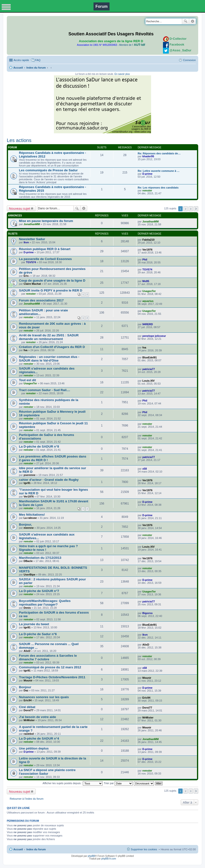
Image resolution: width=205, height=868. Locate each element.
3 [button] (191, 209)
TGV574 (31, 262)
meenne (29, 528)
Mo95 (146, 281)
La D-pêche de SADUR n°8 (39, 446)
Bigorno (147, 613)
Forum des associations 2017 (41, 300)
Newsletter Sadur (32, 239)
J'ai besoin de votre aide (38, 717)
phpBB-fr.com (109, 859)
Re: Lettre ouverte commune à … (159, 171)
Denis (27, 608)
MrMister (29, 720)
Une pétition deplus (34, 748)
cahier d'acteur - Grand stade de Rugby (49, 480)
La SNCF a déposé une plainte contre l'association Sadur (47, 772)
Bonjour (25, 687)
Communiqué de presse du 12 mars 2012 (50, 667)
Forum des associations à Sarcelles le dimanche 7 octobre (48, 657)
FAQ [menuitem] (38, 60)
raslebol (29, 734)
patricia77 (149, 369)
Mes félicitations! (32, 515)
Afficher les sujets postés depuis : (73, 783)
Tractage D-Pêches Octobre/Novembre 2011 (52, 677)
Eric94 (28, 700)
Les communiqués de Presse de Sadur (48, 170)
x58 (145, 469)
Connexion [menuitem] (189, 60)
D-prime (147, 174)
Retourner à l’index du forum (27, 799)
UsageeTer (149, 291)
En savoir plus (122, 74)
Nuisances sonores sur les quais (44, 697)
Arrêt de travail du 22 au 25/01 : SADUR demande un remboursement (49, 337)
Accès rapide (21, 60)
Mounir (28, 680)
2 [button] (186, 209)
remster (147, 190)
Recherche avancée (192, 21)
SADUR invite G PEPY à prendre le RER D (51, 290)
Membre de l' (132, 45)
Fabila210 (148, 240)
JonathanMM (32, 224)
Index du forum (36, 68)
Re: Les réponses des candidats (158, 188)
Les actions (19, 140)
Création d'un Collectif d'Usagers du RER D (52, 347)
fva (26, 350)
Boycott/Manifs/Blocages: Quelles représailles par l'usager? (45, 603)
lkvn (26, 242)
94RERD (148, 324)
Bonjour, (25, 525)
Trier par (118, 783)
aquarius (148, 301)
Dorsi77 (28, 710)
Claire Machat (32, 284)
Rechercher (186, 21)
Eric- (26, 276)
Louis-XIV (149, 381)
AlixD (27, 651)
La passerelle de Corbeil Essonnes (45, 259)
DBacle (28, 561)
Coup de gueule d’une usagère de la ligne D (52, 280)
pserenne (30, 475)
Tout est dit (27, 380)
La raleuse (30, 518)
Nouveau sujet (20, 208)
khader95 (148, 156)
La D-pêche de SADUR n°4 (39, 738)
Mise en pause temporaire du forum (46, 221)
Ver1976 (147, 250)
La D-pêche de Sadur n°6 (38, 634)
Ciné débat (27, 707)
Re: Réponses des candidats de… (159, 153)
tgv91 (27, 483)
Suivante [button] (196, 209)
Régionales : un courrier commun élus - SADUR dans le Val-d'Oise (49, 359)
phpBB (91, 856)
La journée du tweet (34, 624)
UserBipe (29, 575)
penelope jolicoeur (154, 336)
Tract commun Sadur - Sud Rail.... (44, 390)
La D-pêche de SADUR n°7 (39, 591)
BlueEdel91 (149, 357)
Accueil (18, 68)
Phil (145, 260)
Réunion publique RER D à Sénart (45, 249)
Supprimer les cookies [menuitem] (144, 849)
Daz (26, 690)
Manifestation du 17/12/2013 (40, 558)
